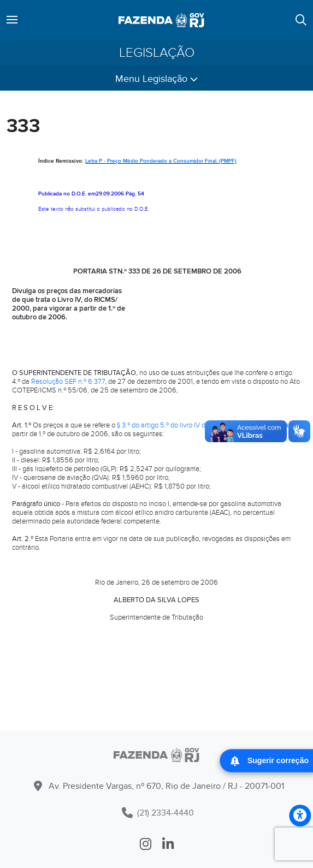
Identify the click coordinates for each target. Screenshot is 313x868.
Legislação (157, 53)
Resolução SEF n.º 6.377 (68, 382)
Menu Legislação (156, 79)
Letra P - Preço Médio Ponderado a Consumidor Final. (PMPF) (161, 161)
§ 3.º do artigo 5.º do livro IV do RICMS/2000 (184, 425)
